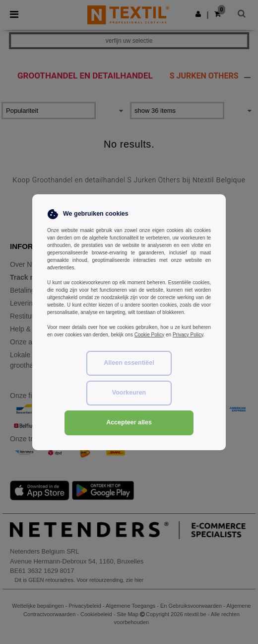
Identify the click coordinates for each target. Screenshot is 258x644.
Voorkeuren (129, 393)
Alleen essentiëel (129, 363)
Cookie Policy (150, 335)
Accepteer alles (129, 422)
